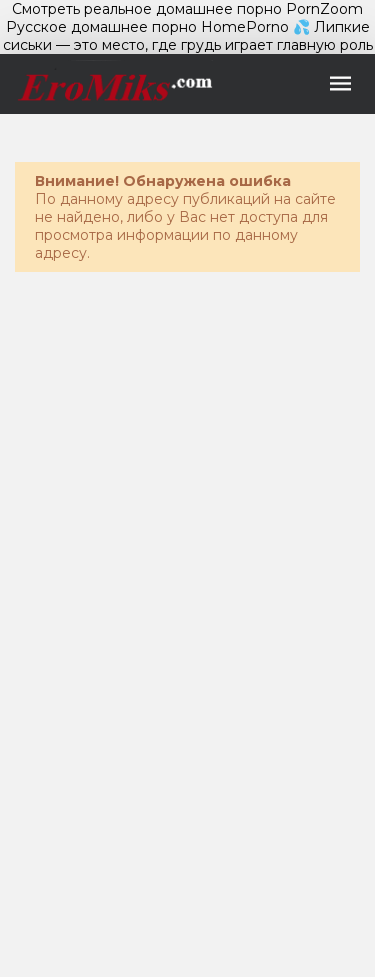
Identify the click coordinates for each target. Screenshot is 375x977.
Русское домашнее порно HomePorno (147, 27)
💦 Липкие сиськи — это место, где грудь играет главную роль (188, 36)
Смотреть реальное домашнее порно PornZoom (187, 9)
